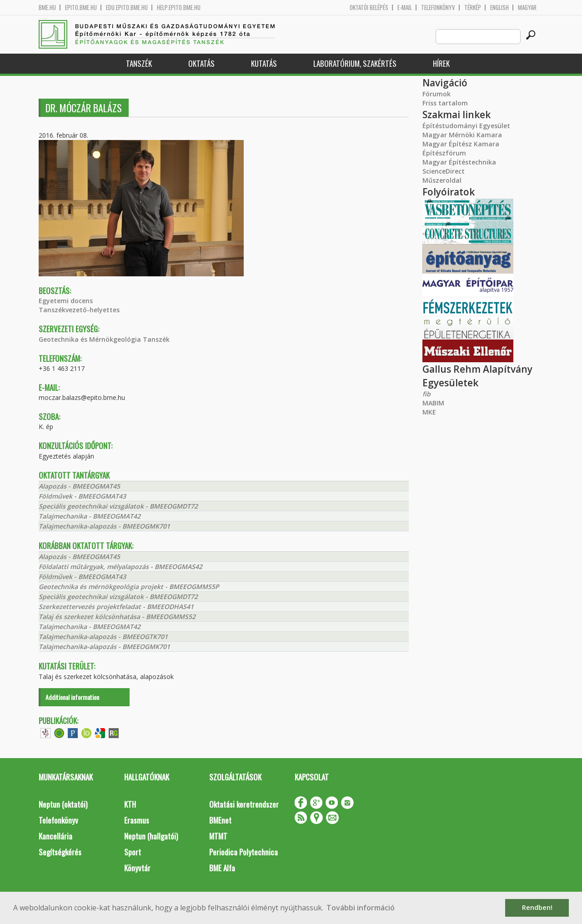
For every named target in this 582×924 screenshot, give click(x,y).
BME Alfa (222, 868)
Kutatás (264, 63)
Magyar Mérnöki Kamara (462, 135)
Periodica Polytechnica (243, 852)
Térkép (473, 7)
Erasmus (137, 820)
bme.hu (47, 7)
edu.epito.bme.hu (127, 7)
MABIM (433, 403)
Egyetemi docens (66, 301)
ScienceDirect (444, 171)
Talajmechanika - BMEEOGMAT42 (90, 516)
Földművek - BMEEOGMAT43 (82, 496)
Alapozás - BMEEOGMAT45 (79, 486)
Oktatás (201, 63)
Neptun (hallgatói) (151, 836)
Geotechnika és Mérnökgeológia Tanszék (104, 339)
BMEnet (220, 820)
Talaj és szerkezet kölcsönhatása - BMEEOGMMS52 (117, 617)
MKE (429, 412)
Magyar (527, 7)
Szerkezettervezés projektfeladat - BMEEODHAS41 (116, 607)
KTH (130, 804)
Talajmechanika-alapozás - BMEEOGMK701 (104, 526)
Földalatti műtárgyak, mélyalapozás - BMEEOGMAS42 (120, 567)
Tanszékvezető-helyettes (79, 310)
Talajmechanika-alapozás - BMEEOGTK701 (103, 637)
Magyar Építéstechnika (459, 162)
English (499, 7)
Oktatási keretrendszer (244, 804)
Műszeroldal (442, 180)
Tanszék (139, 63)
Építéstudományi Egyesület (466, 126)
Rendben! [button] (537, 907)
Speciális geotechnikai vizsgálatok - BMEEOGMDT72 (118, 506)
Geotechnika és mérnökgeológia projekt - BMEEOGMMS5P (129, 587)
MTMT (218, 836)
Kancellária (55, 836)
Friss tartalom (445, 103)
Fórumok (436, 94)
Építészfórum (444, 153)
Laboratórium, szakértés (355, 63)
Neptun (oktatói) (63, 804)
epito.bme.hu (81, 7)
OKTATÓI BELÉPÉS (369, 7)
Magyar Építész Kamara (461, 144)
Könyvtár (137, 868)
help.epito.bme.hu (179, 7)
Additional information (72, 697)
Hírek (441, 63)
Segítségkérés (60, 852)
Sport (133, 852)
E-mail (405, 7)
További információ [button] (361, 908)
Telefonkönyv (438, 7)
